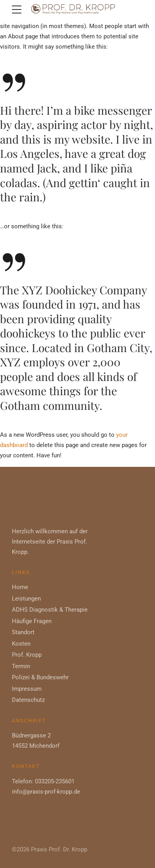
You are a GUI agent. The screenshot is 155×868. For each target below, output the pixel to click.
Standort (23, 632)
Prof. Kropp (27, 655)
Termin (21, 666)
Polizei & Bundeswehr (40, 677)
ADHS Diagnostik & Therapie (50, 610)
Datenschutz (28, 700)
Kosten (21, 644)
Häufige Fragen (32, 621)
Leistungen (26, 599)
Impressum (27, 689)
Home (20, 587)
